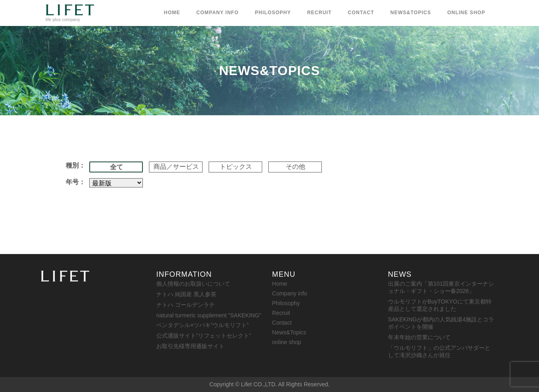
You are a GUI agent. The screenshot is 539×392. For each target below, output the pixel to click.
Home (172, 13)
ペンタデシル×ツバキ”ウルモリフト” (203, 325)
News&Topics (411, 13)
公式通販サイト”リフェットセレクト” (204, 336)
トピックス (236, 167)
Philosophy (273, 13)
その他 (295, 167)
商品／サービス (176, 167)
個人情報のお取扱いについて (193, 284)
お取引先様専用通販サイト (190, 346)
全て (116, 167)
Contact (361, 13)
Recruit (319, 13)
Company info (218, 13)
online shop (466, 13)
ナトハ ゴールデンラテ (185, 305)
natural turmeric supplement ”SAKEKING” (209, 315)
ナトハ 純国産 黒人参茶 (186, 294)
